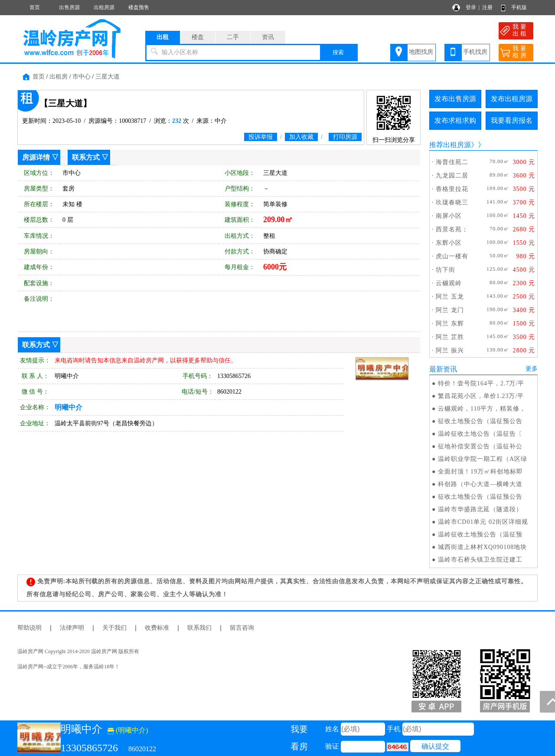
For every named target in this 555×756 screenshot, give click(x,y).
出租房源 (104, 7)
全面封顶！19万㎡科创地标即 (480, 472)
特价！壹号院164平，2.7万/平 (481, 383)
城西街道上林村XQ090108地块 (482, 547)
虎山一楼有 (452, 256)
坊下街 (446, 270)
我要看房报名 (512, 120)
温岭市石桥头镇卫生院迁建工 (480, 560)
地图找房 (421, 52)
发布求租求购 (455, 120)
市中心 (82, 77)
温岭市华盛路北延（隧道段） (480, 509)
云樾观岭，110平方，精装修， (482, 409)
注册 (487, 7)
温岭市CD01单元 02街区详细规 (483, 522)
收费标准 (157, 628)
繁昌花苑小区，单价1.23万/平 (481, 396)
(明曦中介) (128, 730)
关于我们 (114, 628)
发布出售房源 (455, 99)
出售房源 (69, 7)
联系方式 (86, 157)
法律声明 (72, 628)
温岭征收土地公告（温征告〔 (480, 434)
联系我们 (199, 628)
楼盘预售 (139, 7)
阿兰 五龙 (450, 297)
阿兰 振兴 (450, 350)
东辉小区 (449, 243)
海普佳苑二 (452, 162)
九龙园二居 (452, 176)
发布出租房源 (512, 99)
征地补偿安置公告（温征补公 (480, 446)
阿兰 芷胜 (450, 337)
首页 (35, 7)
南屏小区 (449, 216)
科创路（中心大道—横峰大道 (480, 484)
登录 (471, 7)
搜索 (338, 52)
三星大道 (108, 77)
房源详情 (36, 157)
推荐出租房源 (450, 145)
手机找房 (475, 52)
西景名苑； (452, 229)
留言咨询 (242, 628)
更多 (532, 369)
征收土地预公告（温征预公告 (480, 421)
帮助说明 (29, 628)
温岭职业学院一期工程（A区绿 (483, 459)
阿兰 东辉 (450, 324)
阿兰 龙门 (450, 310)
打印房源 (345, 137)
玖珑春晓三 (452, 202)
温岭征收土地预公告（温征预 (480, 534)
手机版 (519, 7)
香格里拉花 (452, 189)
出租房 (59, 77)
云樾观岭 (449, 283)
